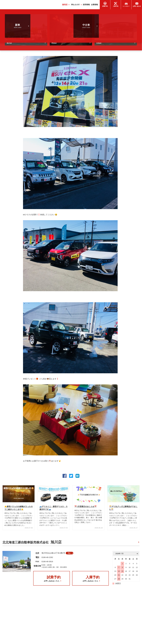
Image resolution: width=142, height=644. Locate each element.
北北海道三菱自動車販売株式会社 (32, 543)
